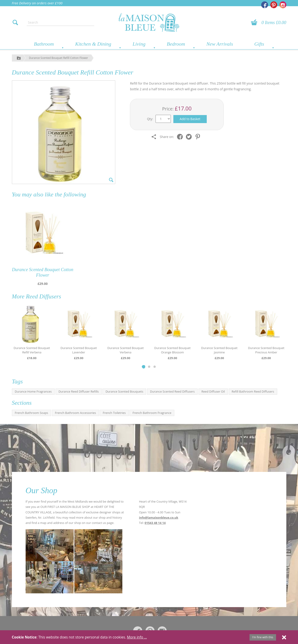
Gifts (259, 44)
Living (139, 44)
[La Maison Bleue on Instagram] (283, 5)
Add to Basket (190, 119)
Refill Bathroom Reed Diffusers (253, 391)
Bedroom (176, 44)
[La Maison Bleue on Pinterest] (274, 5)
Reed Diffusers (43, 296)
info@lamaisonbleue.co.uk (159, 517)
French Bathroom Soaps (32, 413)
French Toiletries (114, 413)
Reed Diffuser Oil (213, 391)
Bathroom (44, 44)
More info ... (137, 637)
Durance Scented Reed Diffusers (172, 391)
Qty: (150, 119)
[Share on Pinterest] (199, 137)
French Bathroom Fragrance (152, 413)
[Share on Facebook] (181, 137)
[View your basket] (255, 22)
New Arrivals (220, 44)
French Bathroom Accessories (75, 413)
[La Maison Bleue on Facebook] (265, 5)
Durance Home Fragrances (33, 391)
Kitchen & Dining (93, 44)
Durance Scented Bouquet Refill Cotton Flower (59, 58)
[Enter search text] (60, 22)
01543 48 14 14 (155, 523)
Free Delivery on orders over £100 (37, 3)
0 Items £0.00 (274, 22)
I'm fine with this (263, 637)
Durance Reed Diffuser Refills (79, 391)
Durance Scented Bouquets (124, 391)
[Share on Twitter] (190, 137)
